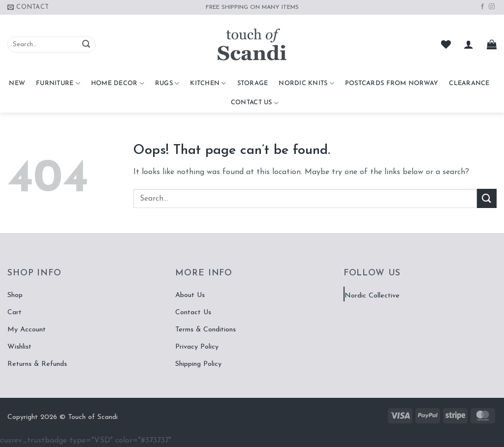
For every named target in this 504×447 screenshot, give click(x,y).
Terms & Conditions (205, 330)
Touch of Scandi (93, 417)
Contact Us (255, 103)
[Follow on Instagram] (492, 7)
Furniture (58, 83)
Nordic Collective (372, 296)
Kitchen (208, 83)
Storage (253, 83)
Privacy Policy (197, 347)
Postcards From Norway (392, 83)
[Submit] (86, 45)
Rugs (167, 83)
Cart (15, 313)
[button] (469, 44)
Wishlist (19, 347)
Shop (15, 295)
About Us (190, 295)
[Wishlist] (446, 44)
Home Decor (118, 83)
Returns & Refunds (37, 364)
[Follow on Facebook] (482, 7)
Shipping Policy (198, 364)
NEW (17, 83)
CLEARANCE (469, 83)
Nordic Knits (306, 83)
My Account (27, 330)
